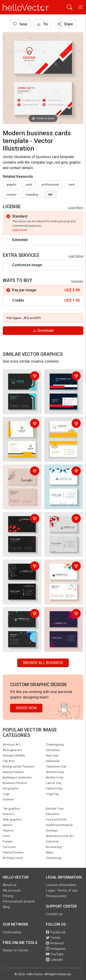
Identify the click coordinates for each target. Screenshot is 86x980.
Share (65, 24)
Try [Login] (42, 24)
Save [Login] (20, 24)
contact (11, 195)
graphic (11, 185)
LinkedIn (54, 960)
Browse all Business (43, 663)
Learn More (76, 208)
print (29, 185)
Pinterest (55, 943)
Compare (77, 281)
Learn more (20, 230)
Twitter (53, 938)
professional (50, 185)
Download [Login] (43, 331)
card (71, 185)
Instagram (56, 949)
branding (32, 195)
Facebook (56, 932)
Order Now (26, 708)
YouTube (55, 954)
